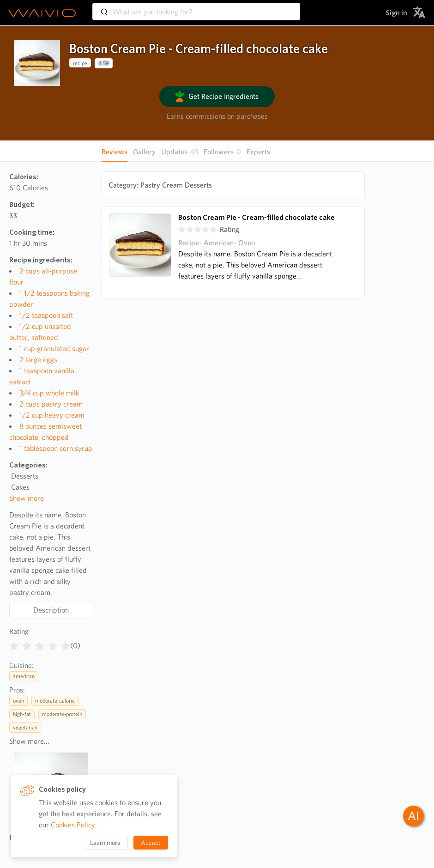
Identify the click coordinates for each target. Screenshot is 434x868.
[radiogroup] (40, 644)
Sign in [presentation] (396, 13)
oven (18, 701)
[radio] (14, 644)
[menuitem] (396, 13)
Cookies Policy (73, 825)
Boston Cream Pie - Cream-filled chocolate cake (256, 218)
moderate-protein (62, 714)
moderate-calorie (55, 701)
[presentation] (37, 63)
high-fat (22, 714)
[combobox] (196, 7)
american (24, 676)
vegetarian (25, 727)
